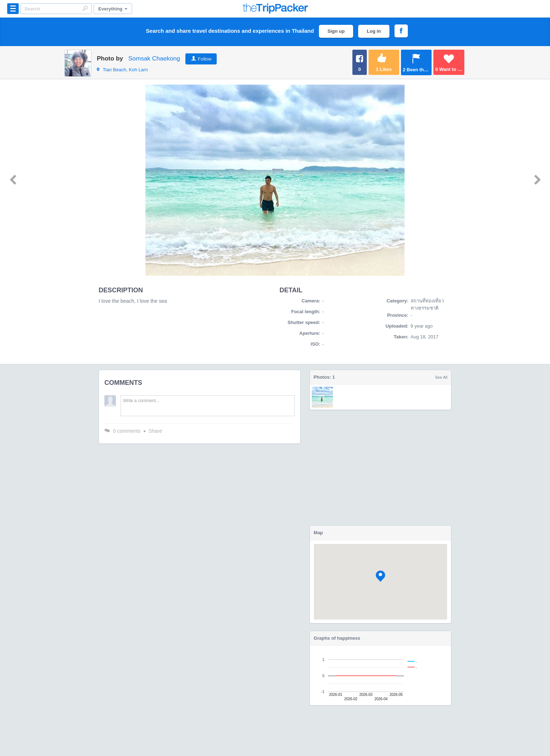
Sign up (336, 31)
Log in (374, 31)
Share (155, 431)
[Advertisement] (380, 468)
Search (85, 8)
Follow (205, 59)
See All (441, 377)
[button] (380, 576)
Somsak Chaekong (154, 58)
